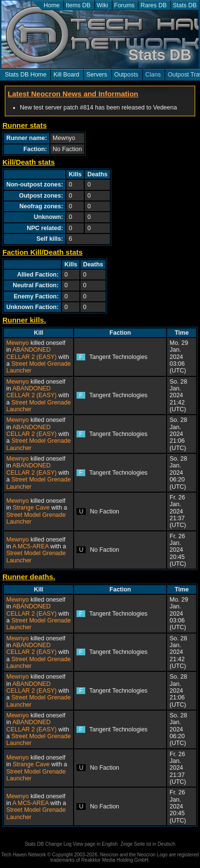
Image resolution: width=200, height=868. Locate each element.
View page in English (95, 844)
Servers (97, 75)
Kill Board (66, 75)
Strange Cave (31, 508)
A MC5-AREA (30, 546)
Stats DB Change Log (48, 844)
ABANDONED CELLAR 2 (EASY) (31, 353)
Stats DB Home (26, 75)
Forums (124, 5)
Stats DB (185, 5)
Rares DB (154, 5)
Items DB (78, 5)
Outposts (126, 75)
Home (52, 5)
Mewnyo (17, 343)
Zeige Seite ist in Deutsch (148, 844)
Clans (153, 75)
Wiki (103, 5)
